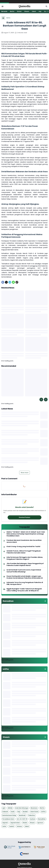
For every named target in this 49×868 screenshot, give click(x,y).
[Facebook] (3, 282)
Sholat (19, 11)
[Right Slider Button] (47, 11)
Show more (24, 473)
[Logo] (24, 864)
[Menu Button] (3, 6)
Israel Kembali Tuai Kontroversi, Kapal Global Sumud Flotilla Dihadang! (24, 571)
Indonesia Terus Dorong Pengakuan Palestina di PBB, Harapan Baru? (25, 583)
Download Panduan (25, 517)
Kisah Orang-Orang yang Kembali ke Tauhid (23, 547)
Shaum (27, 11)
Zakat (34, 11)
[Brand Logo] (10, 847)
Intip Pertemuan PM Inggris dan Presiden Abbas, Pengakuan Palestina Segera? (25, 558)
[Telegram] (10, 282)
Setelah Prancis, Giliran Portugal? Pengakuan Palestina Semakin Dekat (24, 552)
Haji (40, 11)
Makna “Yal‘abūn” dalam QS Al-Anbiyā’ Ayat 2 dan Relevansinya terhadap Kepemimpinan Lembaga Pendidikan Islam (26, 534)
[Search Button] (46, 6)
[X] (6, 282)
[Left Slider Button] (41, 400)
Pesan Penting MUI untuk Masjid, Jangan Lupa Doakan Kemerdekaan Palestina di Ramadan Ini (25, 577)
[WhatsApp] (13, 282)
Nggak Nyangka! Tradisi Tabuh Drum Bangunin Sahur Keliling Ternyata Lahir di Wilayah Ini (24, 590)
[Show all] (45, 601)
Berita (12, 11)
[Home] (3, 18)
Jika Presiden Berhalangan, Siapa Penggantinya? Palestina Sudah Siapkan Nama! (25, 565)
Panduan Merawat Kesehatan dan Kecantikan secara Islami (24, 541)
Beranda (4, 11)
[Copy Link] (17, 282)
